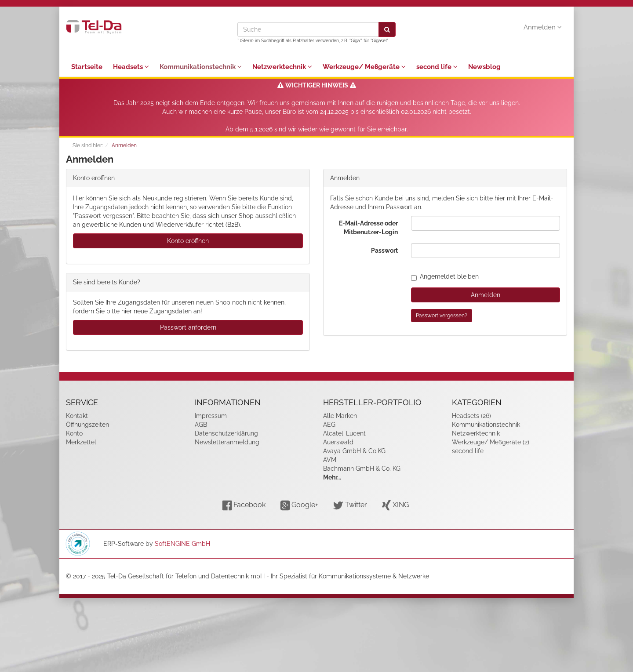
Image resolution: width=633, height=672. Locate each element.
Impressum (211, 416)
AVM (330, 460)
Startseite (87, 67)
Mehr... (332, 477)
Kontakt (77, 416)
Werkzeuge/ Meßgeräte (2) (491, 442)
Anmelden (543, 27)
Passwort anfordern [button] (188, 327)
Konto (74, 433)
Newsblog (484, 67)
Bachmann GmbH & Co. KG (362, 469)
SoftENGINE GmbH (182, 544)
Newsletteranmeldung (227, 442)
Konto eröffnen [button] (188, 241)
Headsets (131, 67)
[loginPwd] (486, 251)
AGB (201, 425)
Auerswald (338, 442)
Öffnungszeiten (87, 425)
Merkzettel (81, 442)
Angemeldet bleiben (445, 276)
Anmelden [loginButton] (486, 295)
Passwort (384, 251)
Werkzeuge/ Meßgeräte (364, 67)
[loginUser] (486, 223)
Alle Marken (340, 416)
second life (437, 67)
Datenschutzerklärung (226, 433)
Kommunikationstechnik (201, 67)
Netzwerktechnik (282, 67)
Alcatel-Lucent (344, 433)
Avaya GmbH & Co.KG (354, 451)
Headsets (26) (471, 416)
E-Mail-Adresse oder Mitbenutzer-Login (368, 228)
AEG (329, 425)
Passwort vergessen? (442, 316)
